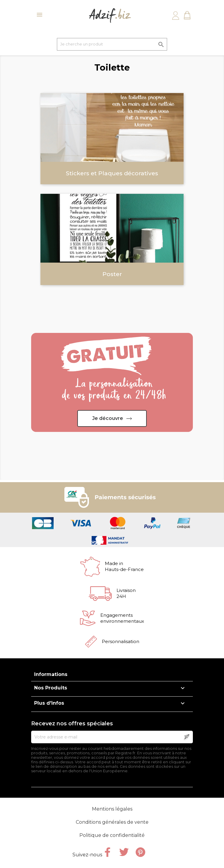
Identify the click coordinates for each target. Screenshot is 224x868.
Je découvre (108, 418)
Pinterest (140, 852)
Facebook (108, 852)
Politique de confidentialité (112, 835)
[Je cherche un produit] (112, 44)
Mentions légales (112, 809)
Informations (51, 674)
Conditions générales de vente (112, 822)
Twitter (124, 852)
